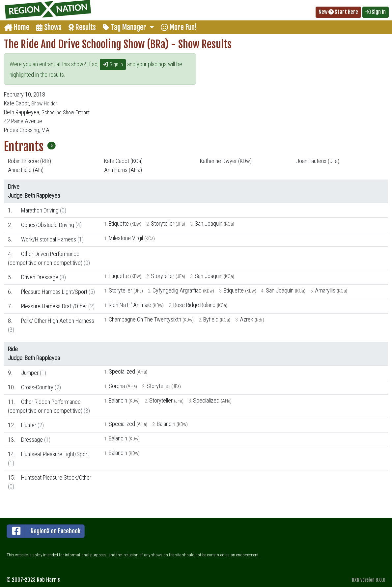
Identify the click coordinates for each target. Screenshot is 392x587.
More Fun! (179, 27)
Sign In (113, 64)
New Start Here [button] (338, 12)
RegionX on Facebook (44, 531)
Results (82, 27)
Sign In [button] (376, 12)
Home (17, 27)
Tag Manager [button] (125, 27)
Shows (49, 27)
